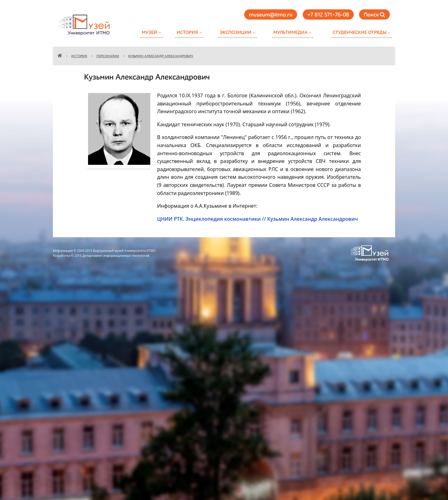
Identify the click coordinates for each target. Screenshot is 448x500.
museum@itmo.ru (271, 15)
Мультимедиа (290, 32)
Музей (149, 32)
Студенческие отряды (359, 32)
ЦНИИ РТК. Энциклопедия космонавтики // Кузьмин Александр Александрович (257, 219)
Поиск (374, 15)
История (187, 32)
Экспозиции (236, 32)
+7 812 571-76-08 (328, 15)
